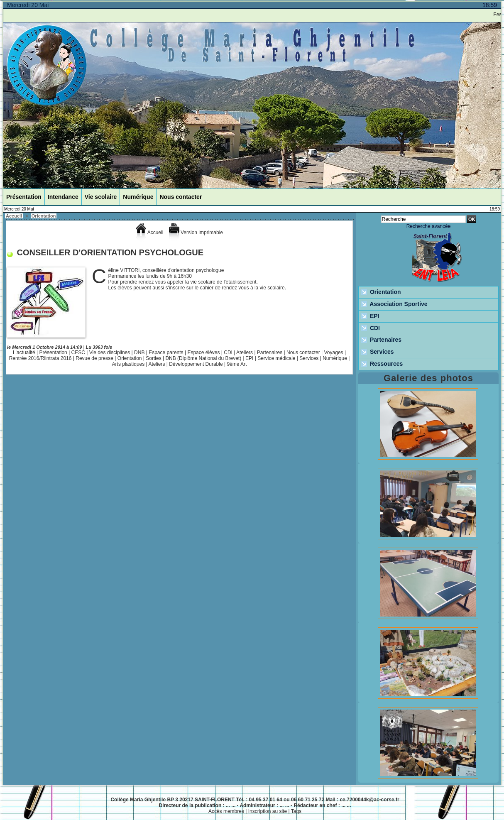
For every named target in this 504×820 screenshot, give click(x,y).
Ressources (382, 364)
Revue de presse (94, 358)
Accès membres (226, 811)
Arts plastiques (128, 364)
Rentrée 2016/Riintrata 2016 (40, 358)
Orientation (44, 216)
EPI (249, 358)
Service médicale (276, 358)
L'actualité (24, 352)
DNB (139, 352)
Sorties (153, 358)
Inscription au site (268, 811)
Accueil (14, 216)
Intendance (63, 197)
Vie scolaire (101, 197)
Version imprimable (196, 233)
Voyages (334, 352)
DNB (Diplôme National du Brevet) (203, 358)
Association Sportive (394, 304)
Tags (296, 811)
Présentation (24, 197)
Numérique (138, 197)
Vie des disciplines (110, 352)
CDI (228, 352)
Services (309, 358)
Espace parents (166, 352)
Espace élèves (203, 352)
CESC (78, 352)
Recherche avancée (429, 226)
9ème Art (237, 364)
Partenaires (270, 352)
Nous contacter (181, 197)
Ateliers (245, 352)
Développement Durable (196, 364)
